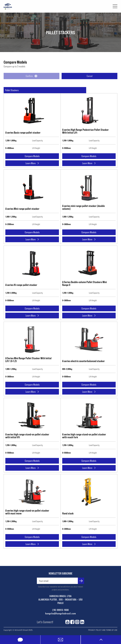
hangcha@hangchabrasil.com (61, 613)
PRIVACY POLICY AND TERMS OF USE (103, 630)
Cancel (90, 76)
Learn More (32, 163)
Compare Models (32, 156)
